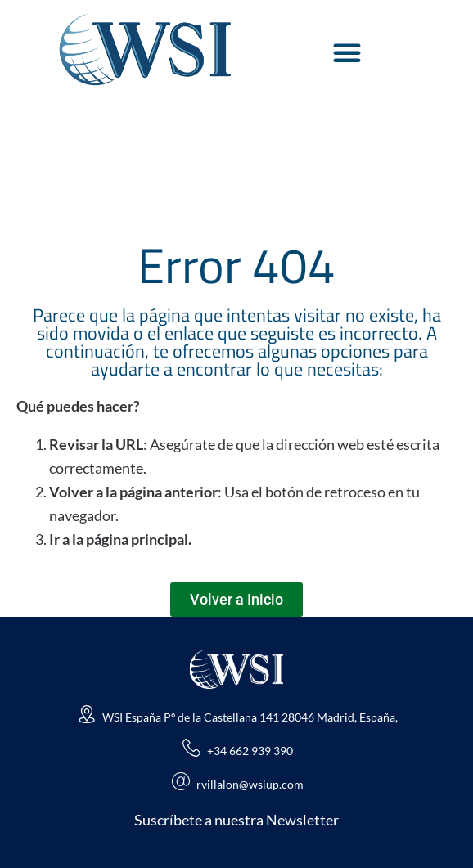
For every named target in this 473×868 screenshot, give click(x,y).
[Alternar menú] (347, 52)
